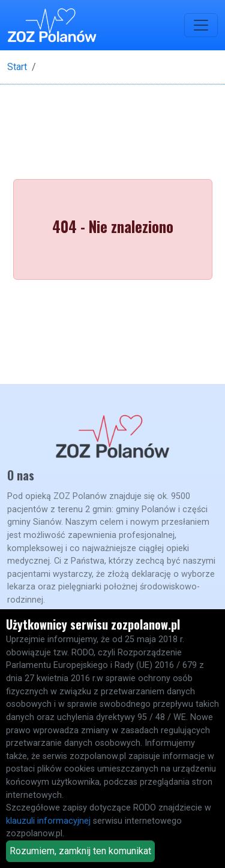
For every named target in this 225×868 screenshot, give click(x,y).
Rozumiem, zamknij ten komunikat (80, 851)
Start (17, 67)
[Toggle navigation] (201, 25)
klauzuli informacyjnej (48, 821)
